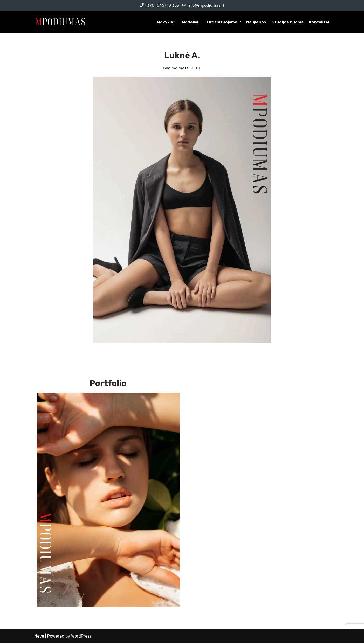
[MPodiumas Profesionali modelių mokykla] (60, 22)
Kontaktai (319, 22)
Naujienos (255, 22)
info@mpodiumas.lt (206, 5)
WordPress (81, 636)
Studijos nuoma (287, 22)
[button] (174, 22)
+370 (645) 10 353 (162, 5)
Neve (39, 636)
